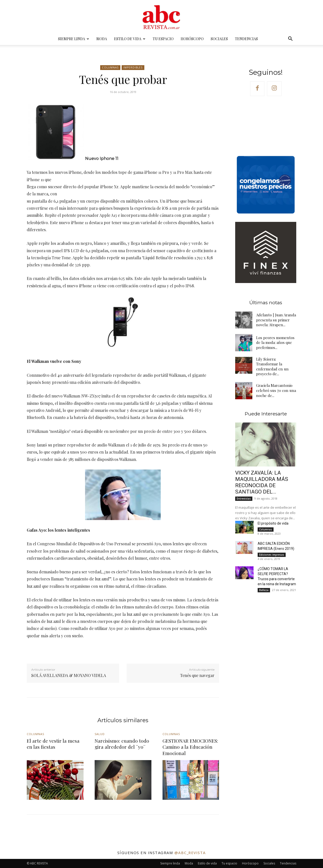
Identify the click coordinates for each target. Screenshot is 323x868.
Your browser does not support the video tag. (266, 125)
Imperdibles (133, 68)
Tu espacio (163, 39)
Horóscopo (192, 39)
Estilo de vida (130, 39)
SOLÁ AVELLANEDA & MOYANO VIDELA (69, 675)
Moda (102, 39)
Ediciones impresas (272, 555)
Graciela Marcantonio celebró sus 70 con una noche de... (276, 390)
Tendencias (246, 39)
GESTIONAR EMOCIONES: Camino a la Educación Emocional (190, 747)
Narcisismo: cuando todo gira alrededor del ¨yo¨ (122, 744)
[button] (290, 39)
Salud (100, 734)
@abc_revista (190, 853)
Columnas (110, 68)
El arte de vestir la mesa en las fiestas (53, 744)
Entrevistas (244, 499)
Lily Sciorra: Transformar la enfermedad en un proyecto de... (272, 367)
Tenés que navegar (197, 675)
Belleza (264, 590)
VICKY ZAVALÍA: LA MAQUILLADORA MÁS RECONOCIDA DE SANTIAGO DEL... (262, 482)
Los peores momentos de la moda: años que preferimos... (275, 343)
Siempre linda (74, 39)
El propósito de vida (273, 523)
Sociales (219, 39)
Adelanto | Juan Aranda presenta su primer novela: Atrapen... (276, 320)
